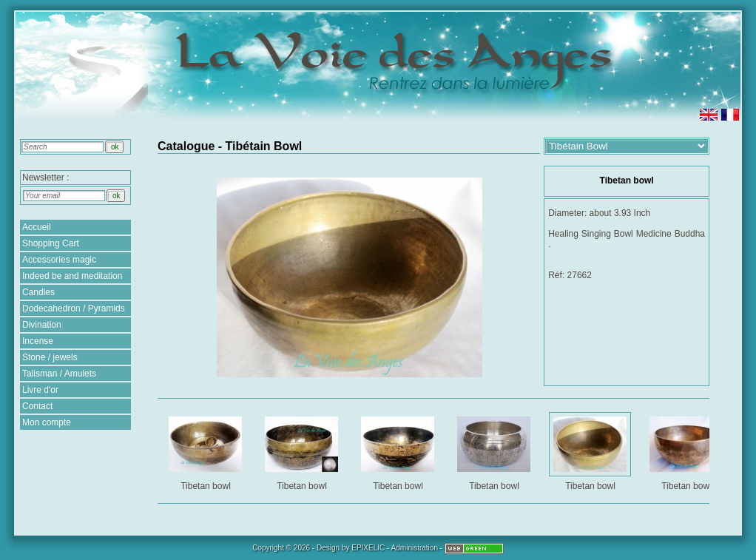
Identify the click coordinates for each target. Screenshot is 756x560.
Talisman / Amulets (59, 374)
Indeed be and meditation (72, 276)
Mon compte (47, 422)
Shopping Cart (51, 243)
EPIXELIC (368, 548)
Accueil (37, 227)
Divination (42, 325)
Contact (37, 406)
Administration (415, 548)
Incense (38, 341)
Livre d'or (40, 390)
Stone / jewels (50, 357)
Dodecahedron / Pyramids (74, 308)
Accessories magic (59, 260)
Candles (38, 292)
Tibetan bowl (207, 451)
